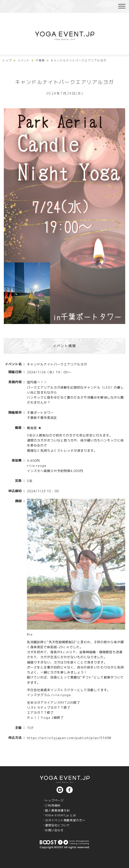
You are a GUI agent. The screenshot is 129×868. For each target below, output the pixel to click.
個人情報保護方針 (57, 810)
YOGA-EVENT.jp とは (61, 815)
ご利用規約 (53, 805)
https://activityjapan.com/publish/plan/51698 (69, 738)
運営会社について (57, 825)
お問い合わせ (54, 830)
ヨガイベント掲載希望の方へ (65, 820)
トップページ (54, 800)
